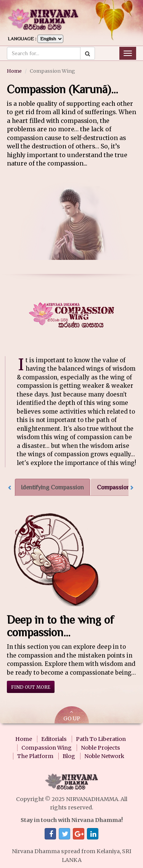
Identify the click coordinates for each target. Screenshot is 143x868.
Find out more (31, 687)
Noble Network (104, 756)
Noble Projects (100, 748)
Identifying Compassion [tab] (52, 487)
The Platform (35, 756)
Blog (69, 756)
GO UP (72, 716)
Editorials (54, 739)
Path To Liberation (101, 739)
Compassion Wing (47, 748)
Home (14, 71)
